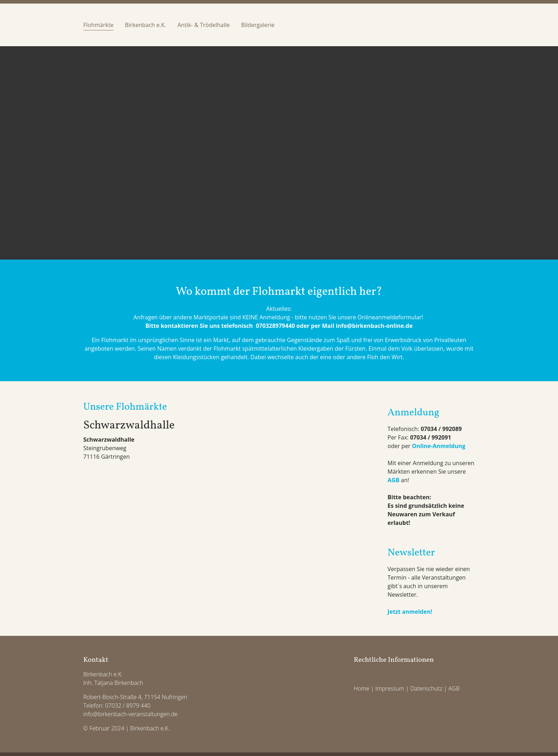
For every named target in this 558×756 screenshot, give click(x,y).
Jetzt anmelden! (410, 612)
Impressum (390, 688)
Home (362, 688)
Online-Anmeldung (439, 446)
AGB (393, 480)
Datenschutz (426, 688)
